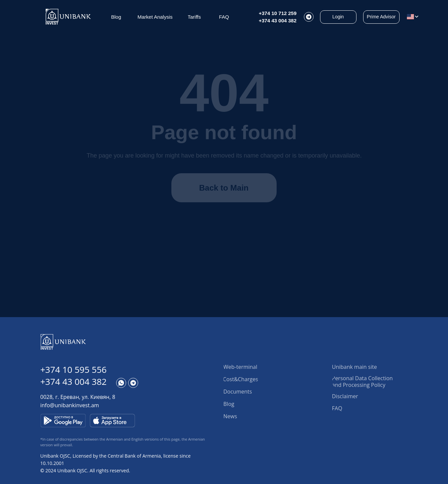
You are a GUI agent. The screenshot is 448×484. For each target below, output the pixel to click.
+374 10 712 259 (278, 13)
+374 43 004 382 (278, 21)
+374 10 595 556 (74, 370)
